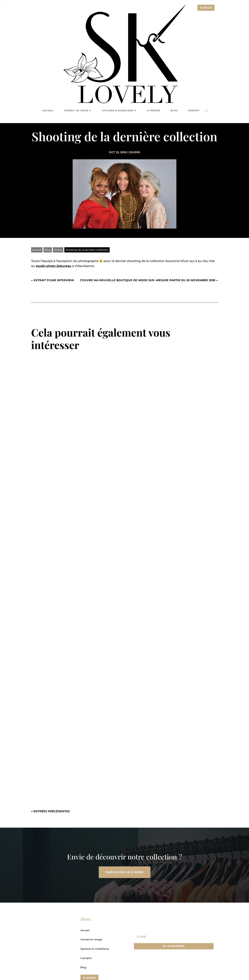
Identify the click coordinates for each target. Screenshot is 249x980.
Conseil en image (76, 110)
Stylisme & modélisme (118, 110)
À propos (154, 110)
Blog (174, 110)
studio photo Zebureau (54, 266)
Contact (194, 110)
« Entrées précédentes (50, 811)
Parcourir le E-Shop (125, 872)
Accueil (48, 110)
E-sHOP (206, 8)
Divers (135, 152)
